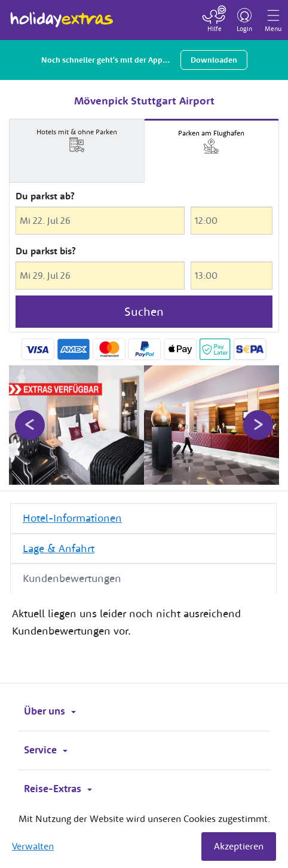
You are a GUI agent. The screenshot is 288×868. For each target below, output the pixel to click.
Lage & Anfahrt (59, 548)
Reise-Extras (58, 789)
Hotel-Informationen (72, 518)
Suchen (144, 311)
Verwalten (33, 846)
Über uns (50, 711)
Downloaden (214, 60)
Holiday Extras (62, 14)
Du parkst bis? (46, 251)
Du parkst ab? (45, 196)
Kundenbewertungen (72, 578)
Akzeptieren (239, 846)
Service (46, 750)
